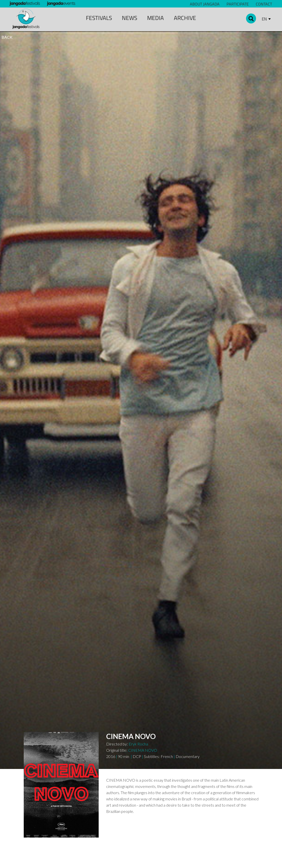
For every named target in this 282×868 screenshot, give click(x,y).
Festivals (99, 18)
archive (185, 18)
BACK (7, 37)
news (130, 18)
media (155, 18)
